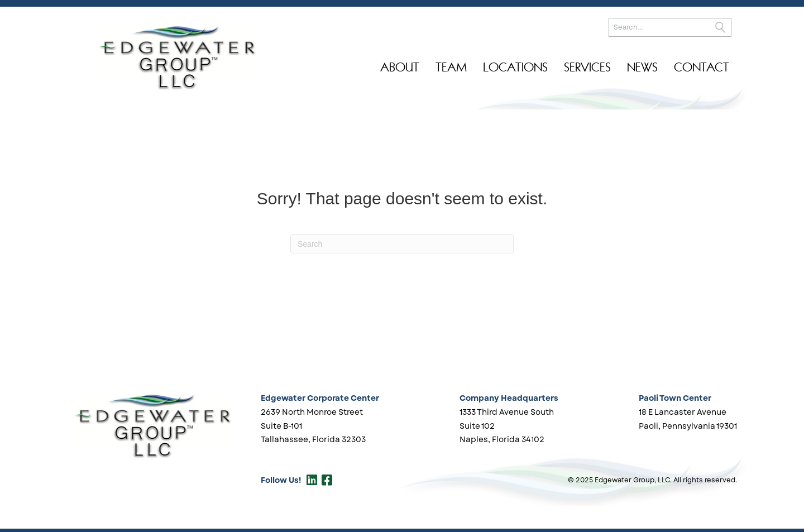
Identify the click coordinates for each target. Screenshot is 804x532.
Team (451, 67)
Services (587, 67)
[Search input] (670, 27)
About (400, 67)
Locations (515, 67)
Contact (702, 67)
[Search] (402, 244)
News (642, 67)
